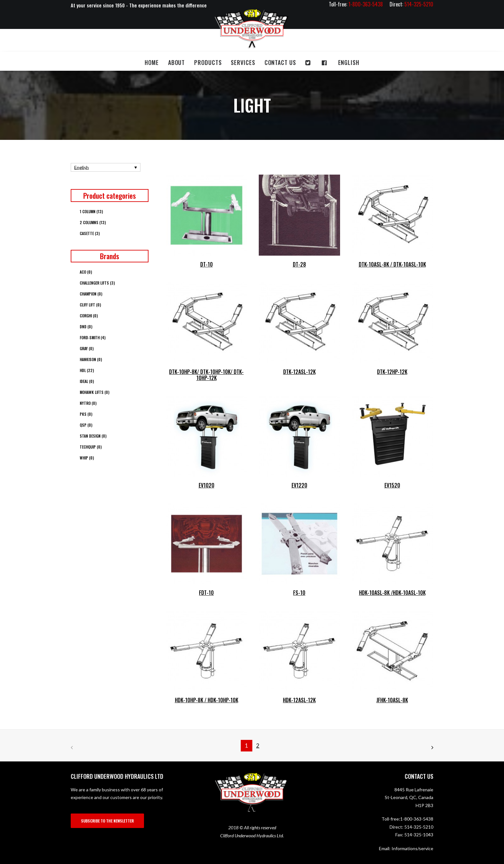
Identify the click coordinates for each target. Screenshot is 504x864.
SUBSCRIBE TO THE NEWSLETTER (107, 821)
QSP (86, 425)
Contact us (280, 62)
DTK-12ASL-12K (299, 372)
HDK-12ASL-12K (299, 700)
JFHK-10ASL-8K (392, 700)
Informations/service (412, 848)
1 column (91, 211)
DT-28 (299, 264)
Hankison (91, 359)
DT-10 (207, 264)
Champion (91, 294)
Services (243, 62)
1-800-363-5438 (417, 819)
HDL (87, 370)
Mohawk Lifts (94, 392)
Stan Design (93, 436)
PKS (86, 414)
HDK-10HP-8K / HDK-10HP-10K (207, 700)
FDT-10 (206, 593)
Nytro (88, 403)
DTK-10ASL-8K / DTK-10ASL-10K (392, 264)
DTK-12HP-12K (392, 372)
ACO (86, 272)
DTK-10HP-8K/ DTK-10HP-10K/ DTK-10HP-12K (206, 375)
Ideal (87, 381)
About (177, 62)
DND (86, 327)
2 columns (93, 222)
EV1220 (299, 485)
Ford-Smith (93, 337)
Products (208, 62)
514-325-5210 (419, 827)
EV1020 (207, 485)
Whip (87, 458)
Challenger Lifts (97, 283)
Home (152, 62)
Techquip (91, 447)
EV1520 (392, 485)
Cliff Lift (90, 305)
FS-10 (299, 593)
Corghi (89, 316)
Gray (87, 348)
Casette (90, 233)
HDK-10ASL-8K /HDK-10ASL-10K (392, 593)
